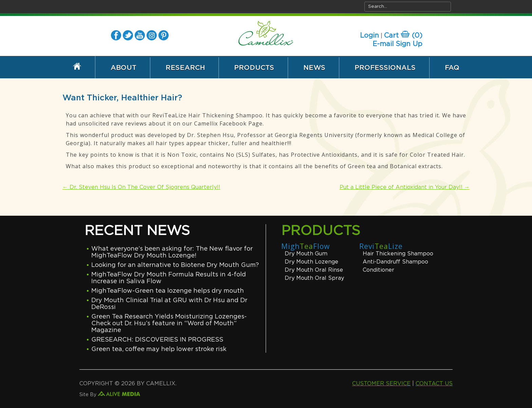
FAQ (452, 68)
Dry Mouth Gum (306, 254)
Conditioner (378, 270)
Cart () (403, 36)
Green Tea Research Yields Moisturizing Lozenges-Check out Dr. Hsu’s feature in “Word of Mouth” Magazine (169, 324)
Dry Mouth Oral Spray (314, 278)
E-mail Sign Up (397, 44)
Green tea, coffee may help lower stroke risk (159, 349)
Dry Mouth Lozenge (311, 262)
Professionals (385, 68)
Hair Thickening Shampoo (398, 254)
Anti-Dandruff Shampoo (395, 262)
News (314, 68)
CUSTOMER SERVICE (381, 384)
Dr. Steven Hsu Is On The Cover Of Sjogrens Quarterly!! (141, 187)
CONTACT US (434, 384)
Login (369, 36)
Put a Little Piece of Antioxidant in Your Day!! (405, 187)
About (123, 68)
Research (185, 68)
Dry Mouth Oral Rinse (314, 270)
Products (254, 68)
